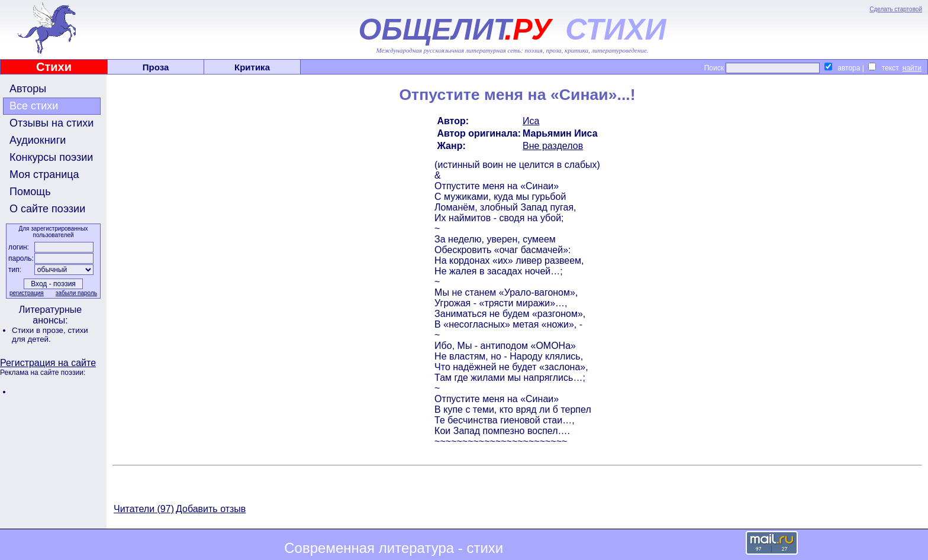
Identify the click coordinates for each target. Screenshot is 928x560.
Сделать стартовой (896, 9)
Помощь (30, 192)
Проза (156, 67)
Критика (252, 67)
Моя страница (44, 174)
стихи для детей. (50, 335)
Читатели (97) (144, 509)
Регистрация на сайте (48, 363)
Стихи (54, 67)
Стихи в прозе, (40, 330)
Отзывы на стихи (51, 123)
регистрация (27, 293)
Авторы (28, 89)
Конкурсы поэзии (51, 157)
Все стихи (34, 106)
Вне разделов (553, 146)
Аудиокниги (38, 140)
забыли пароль (76, 293)
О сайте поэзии (47, 209)
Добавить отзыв (211, 509)
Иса (531, 121)
